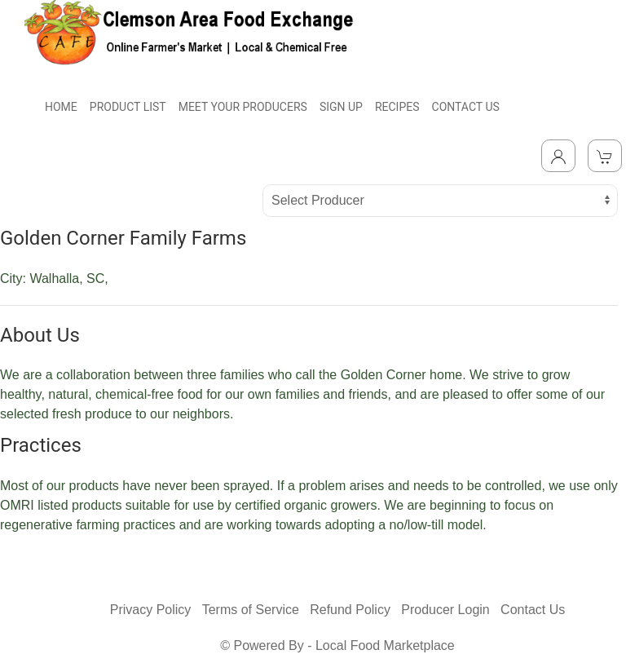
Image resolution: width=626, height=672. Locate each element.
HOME (61, 107)
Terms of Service (251, 610)
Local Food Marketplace (385, 645)
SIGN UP (341, 107)
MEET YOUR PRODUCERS (243, 107)
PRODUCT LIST (128, 107)
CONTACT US (466, 107)
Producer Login (445, 610)
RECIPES (397, 107)
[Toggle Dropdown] (558, 156)
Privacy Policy (151, 610)
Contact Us (533, 610)
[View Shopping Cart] (605, 156)
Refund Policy (350, 610)
